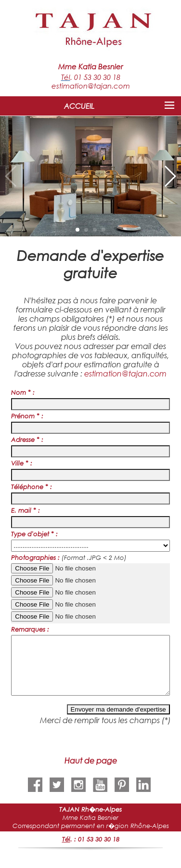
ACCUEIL (79, 106)
